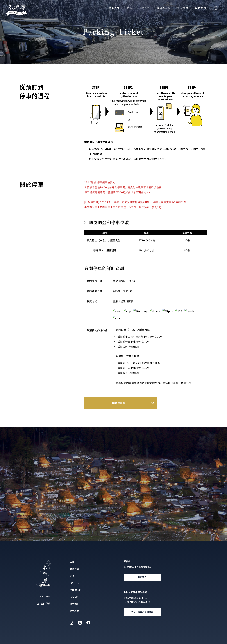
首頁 (72, 562)
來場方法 (145, 8)
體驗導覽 (114, 8)
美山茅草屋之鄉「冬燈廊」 (16, 10)
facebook (88, 623)
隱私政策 (74, 611)
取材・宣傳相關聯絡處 (142, 612)
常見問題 (183, 8)
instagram (72, 623)
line (80, 623)
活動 (129, 8)
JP (38, 603)
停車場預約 (164, 8)
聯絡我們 (201, 8)
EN (42, 603)
